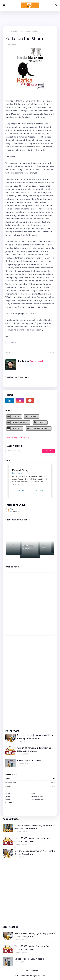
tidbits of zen (18, 31)
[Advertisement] (14, 682)
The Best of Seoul (41, 428)
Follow (20, 491)
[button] (25, 555)
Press (42, 422)
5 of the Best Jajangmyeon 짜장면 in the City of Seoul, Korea (35, 737)
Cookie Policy (23, 437)
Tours (34, 416)
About (16, 416)
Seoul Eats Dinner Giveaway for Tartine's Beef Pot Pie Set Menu (35, 827)
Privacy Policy (11, 437)
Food (30, 779)
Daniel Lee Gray (38, 361)
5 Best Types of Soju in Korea (32, 761)
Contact (17, 428)
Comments (13, 511)
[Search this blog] (24, 451)
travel (30, 787)
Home (10, 31)
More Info (39, 491)
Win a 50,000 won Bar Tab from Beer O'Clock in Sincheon (35, 749)
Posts (11, 509)
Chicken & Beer (20, 422)
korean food (30, 783)
